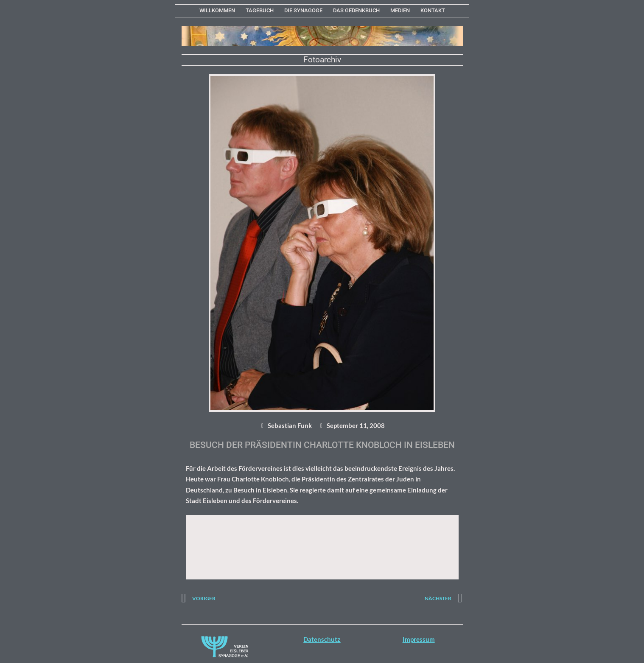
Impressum (419, 639)
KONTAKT (433, 10)
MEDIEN (400, 10)
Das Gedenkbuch (356, 10)
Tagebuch (260, 10)
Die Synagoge (303, 10)
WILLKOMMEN (217, 10)
